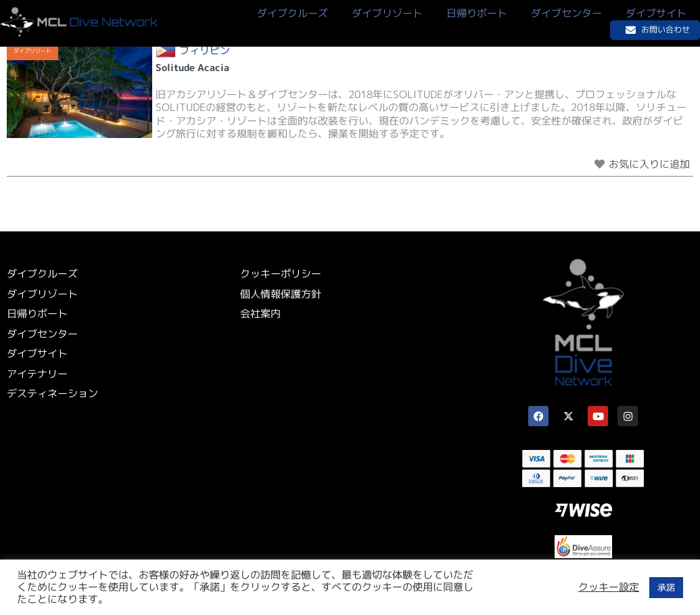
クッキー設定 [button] (609, 587)
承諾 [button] (666, 587)
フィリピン (205, 51)
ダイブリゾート (32, 51)
